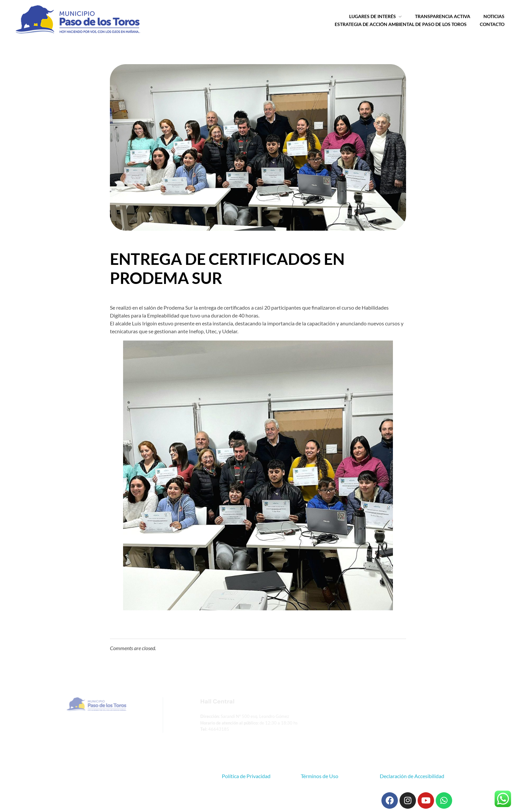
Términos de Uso (320, 776)
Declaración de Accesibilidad (412, 776)
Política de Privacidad (246, 776)
